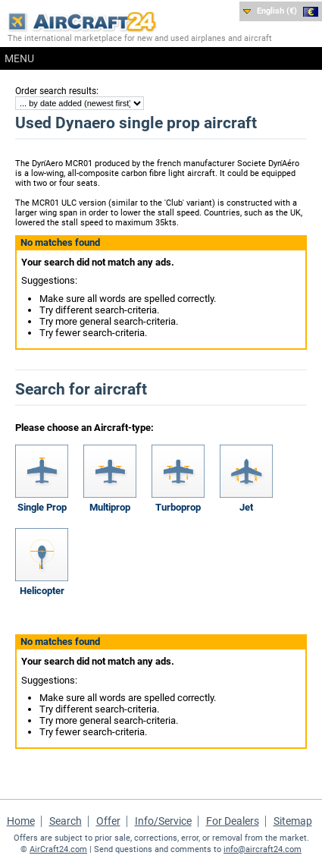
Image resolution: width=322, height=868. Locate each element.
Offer (108, 821)
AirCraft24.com (58, 849)
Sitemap (293, 821)
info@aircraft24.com (263, 849)
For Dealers (233, 821)
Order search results (56, 91)
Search (66, 821)
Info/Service (163, 821)
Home (21, 821)
